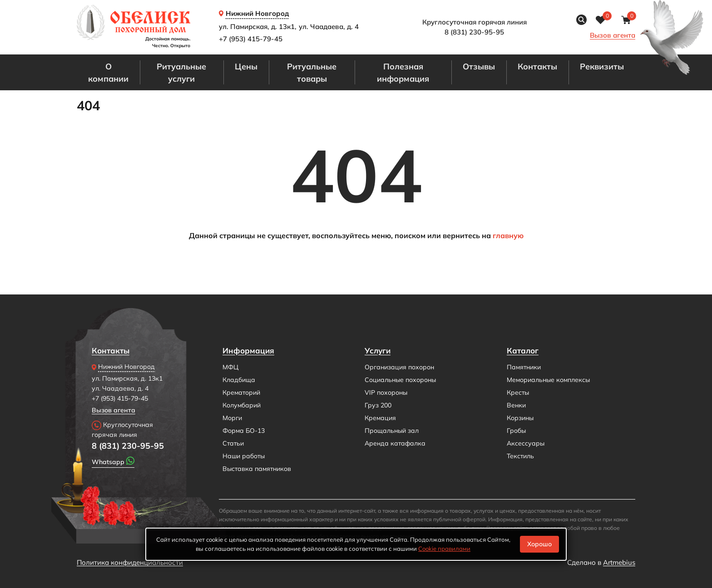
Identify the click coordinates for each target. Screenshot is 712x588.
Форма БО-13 (244, 431)
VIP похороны (386, 392)
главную (508, 235)
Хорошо (539, 544)
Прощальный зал (392, 431)
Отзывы (479, 66)
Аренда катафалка (395, 443)
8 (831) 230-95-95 (128, 446)
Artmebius (619, 562)
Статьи (233, 443)
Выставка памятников (257, 469)
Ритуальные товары (312, 72)
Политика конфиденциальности (130, 562)
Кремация (380, 418)
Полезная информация (403, 72)
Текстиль (520, 456)
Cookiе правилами (444, 549)
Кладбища (239, 380)
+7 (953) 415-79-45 (251, 39)
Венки (516, 405)
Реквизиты (602, 66)
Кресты (518, 392)
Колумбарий (242, 405)
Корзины (520, 418)
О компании (108, 72)
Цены (246, 66)
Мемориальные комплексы (548, 380)
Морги (232, 418)
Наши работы (244, 456)
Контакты (537, 66)
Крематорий (241, 392)
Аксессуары (526, 443)
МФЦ (230, 367)
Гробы (516, 431)
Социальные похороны (400, 380)
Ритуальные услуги (181, 72)
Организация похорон (399, 367)
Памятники (524, 367)
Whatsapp (113, 461)
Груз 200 (378, 405)
